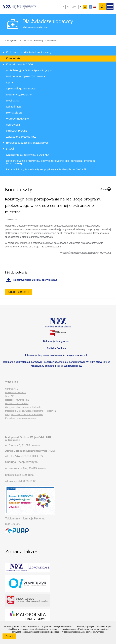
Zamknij (11, 637)
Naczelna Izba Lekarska (17, 404)
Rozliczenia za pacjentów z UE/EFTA (28, 155)
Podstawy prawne (17, 131)
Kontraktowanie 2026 (19, 64)
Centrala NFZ (12, 389)
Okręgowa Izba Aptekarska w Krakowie (24, 415)
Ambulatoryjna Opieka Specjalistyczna (29, 70)
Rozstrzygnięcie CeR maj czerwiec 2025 (35, 280)
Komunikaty (52, 40)
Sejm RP (9, 396)
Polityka (56, 348)
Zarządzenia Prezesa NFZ (21, 137)
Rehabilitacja (14, 107)
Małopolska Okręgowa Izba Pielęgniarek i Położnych (30, 411)
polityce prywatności (95, 632)
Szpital (10, 83)
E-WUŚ (10, 149)
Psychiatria (12, 101)
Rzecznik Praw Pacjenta (17, 400)
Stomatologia (14, 113)
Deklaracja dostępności (56, 341)
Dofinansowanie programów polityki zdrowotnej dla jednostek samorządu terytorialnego (51, 162)
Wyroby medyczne (17, 119)
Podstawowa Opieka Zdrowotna (25, 76)
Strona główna (11, 40)
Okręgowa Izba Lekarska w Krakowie (23, 407)
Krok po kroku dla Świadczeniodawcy (29, 52)
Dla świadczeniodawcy (33, 40)
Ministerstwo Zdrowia (15, 392)
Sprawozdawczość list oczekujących (27, 143)
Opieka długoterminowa (21, 89)
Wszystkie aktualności (19, 292)
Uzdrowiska (13, 125)
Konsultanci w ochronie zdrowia (20, 418)
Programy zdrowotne (19, 95)
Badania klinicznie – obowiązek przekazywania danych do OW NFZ (46, 169)
